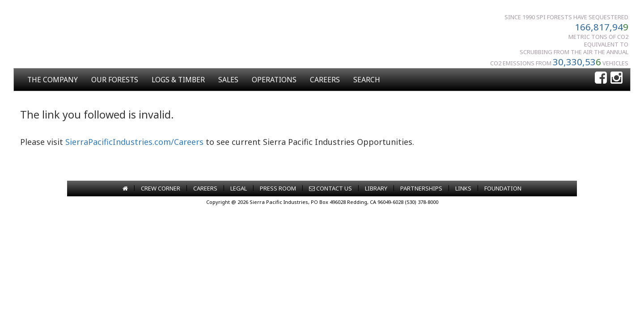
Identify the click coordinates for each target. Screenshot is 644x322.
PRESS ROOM (278, 188)
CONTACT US (330, 188)
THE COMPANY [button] (53, 80)
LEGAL (239, 188)
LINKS (463, 188)
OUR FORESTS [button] (115, 80)
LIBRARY (376, 188)
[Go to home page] (125, 188)
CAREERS (325, 80)
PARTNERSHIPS (421, 188)
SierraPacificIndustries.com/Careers (134, 142)
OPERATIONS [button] (274, 80)
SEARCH (367, 80)
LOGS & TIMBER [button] (178, 80)
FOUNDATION (503, 188)
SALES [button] (228, 80)
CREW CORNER (161, 188)
